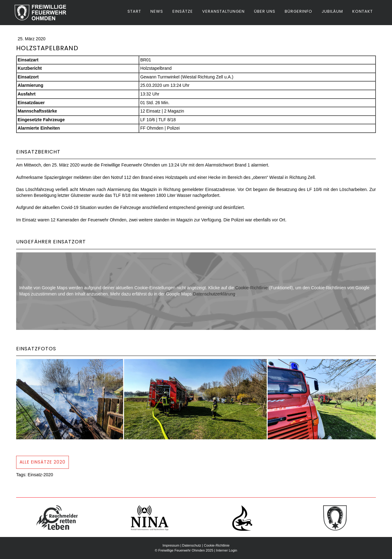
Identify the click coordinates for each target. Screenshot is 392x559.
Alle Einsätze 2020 (42, 462)
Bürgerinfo (298, 11)
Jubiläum (332, 11)
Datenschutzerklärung (214, 294)
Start (134, 11)
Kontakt (363, 11)
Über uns (265, 11)
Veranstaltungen (223, 11)
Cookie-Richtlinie (252, 288)
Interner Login (227, 550)
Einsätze (183, 11)
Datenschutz (192, 545)
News (157, 11)
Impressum (171, 545)
